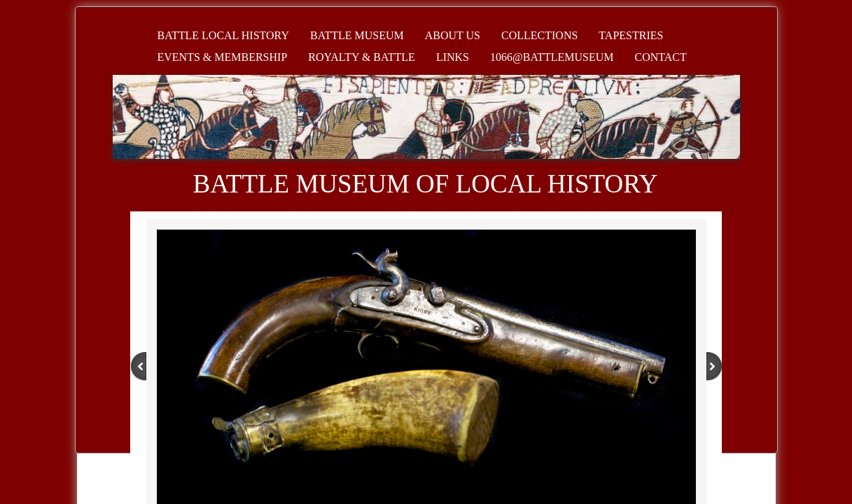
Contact (661, 57)
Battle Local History (223, 35)
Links (453, 57)
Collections (539, 35)
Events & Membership (223, 57)
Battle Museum (357, 35)
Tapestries (631, 35)
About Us (453, 35)
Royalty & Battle (362, 57)
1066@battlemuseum (552, 57)
